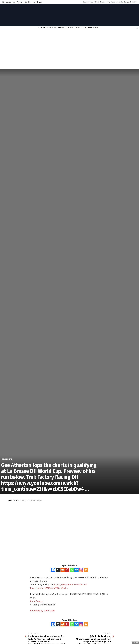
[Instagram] (81, 570)
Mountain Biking (47, 28)
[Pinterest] (67, 570)
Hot (29, 2)
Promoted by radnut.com (43, 611)
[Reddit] (63, 570)
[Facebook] (53, 570)
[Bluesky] (76, 570)
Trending (40, 2)
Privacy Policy (105, 2)
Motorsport (91, 28)
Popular (19, 2)
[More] (86, 570)
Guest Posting (88, 2)
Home (97, 2)
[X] (58, 570)
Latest (8, 2)
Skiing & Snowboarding (70, 28)
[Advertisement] (69, 50)
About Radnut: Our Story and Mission (124, 2)
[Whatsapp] (72, 570)
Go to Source (37, 601)
